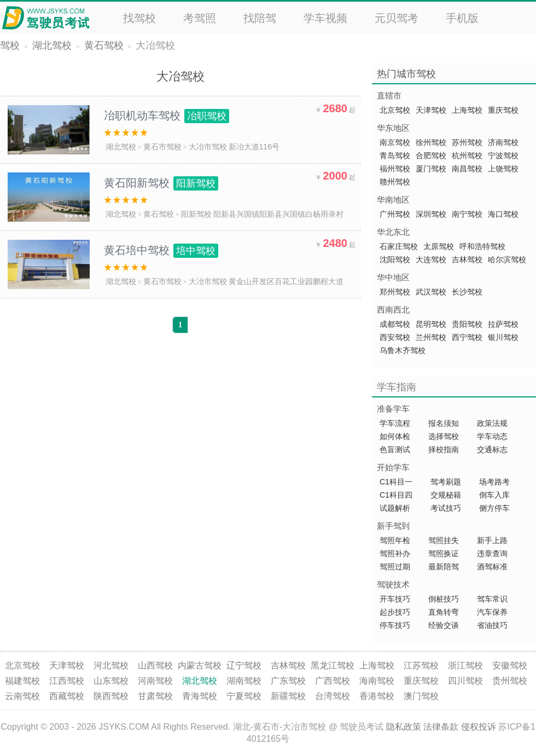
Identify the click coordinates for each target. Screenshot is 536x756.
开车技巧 (395, 599)
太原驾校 (439, 246)
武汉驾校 (431, 292)
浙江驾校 (465, 665)
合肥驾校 (431, 155)
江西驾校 (67, 681)
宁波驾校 (503, 155)
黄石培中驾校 (161, 250)
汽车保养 (492, 612)
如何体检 (395, 436)
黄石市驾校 (162, 147)
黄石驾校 (104, 45)
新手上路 (492, 540)
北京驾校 (395, 110)
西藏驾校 (67, 696)
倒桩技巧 (444, 599)
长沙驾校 (467, 292)
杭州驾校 (467, 155)
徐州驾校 (431, 142)
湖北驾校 (52, 45)
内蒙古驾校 (200, 665)
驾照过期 (395, 567)
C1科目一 (396, 482)
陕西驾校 (111, 696)
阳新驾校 (196, 214)
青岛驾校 (395, 155)
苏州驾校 (467, 142)
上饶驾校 (503, 169)
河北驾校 (111, 665)
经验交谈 (444, 625)
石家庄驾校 (399, 246)
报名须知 (444, 423)
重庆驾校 (503, 110)
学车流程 (395, 423)
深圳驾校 (431, 214)
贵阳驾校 (467, 324)
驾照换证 (444, 553)
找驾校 (139, 18)
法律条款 (441, 727)
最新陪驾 (444, 567)
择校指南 (444, 449)
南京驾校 (395, 142)
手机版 (462, 18)
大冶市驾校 (208, 147)
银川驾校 (503, 337)
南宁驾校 (467, 214)
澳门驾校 (421, 696)
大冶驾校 (155, 45)
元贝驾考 (397, 18)
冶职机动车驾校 (167, 116)
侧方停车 (494, 508)
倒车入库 (494, 495)
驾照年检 (395, 540)
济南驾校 (503, 142)
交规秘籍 (446, 495)
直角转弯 (444, 612)
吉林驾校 (467, 259)
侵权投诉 (479, 727)
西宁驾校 (467, 337)
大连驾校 (431, 259)
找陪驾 (260, 18)
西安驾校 (395, 337)
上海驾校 (467, 110)
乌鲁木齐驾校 (403, 350)
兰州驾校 (431, 337)
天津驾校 (431, 110)
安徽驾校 (510, 665)
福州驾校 (395, 169)
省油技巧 (492, 625)
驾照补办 (395, 553)
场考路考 (494, 482)
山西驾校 (155, 665)
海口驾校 (503, 214)
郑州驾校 (395, 292)
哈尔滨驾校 (507, 259)
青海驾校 (200, 696)
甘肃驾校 (155, 696)
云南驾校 (22, 696)
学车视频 (325, 18)
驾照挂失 (444, 540)
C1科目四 (396, 495)
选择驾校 (444, 436)
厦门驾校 (431, 169)
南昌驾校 (467, 169)
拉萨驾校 (503, 324)
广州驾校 (395, 214)
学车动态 (492, 436)
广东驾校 (288, 681)
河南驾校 (155, 681)
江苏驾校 (421, 665)
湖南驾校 (244, 681)
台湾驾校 (333, 696)
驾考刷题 (446, 482)
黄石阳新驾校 (161, 183)
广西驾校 (333, 681)
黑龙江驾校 (333, 665)
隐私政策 (404, 727)
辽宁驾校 (244, 665)
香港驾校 (377, 696)
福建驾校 (22, 681)
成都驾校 (395, 324)
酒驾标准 (492, 567)
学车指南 (397, 387)
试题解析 (396, 508)
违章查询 (492, 553)
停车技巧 (395, 625)
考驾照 (200, 18)
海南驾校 (377, 681)
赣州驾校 (395, 182)
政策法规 (492, 423)
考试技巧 (446, 508)
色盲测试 (395, 449)
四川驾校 (465, 681)
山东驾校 (111, 681)
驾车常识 (492, 599)
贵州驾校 (510, 681)
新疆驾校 (288, 696)
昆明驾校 (431, 324)
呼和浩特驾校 (482, 246)
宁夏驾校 (244, 696)
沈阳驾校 (395, 259)
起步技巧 (395, 612)
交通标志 (492, 449)
